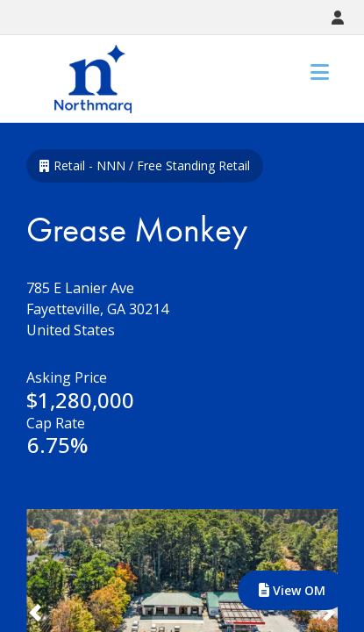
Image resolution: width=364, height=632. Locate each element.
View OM (292, 590)
